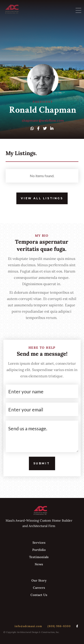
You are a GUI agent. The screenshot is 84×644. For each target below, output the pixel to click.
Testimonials (39, 557)
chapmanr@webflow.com (43, 120)
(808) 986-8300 (59, 626)
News (39, 564)
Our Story (39, 580)
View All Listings (40, 198)
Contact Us (39, 595)
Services (39, 543)
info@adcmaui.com (28, 626)
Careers (39, 588)
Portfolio (39, 550)
